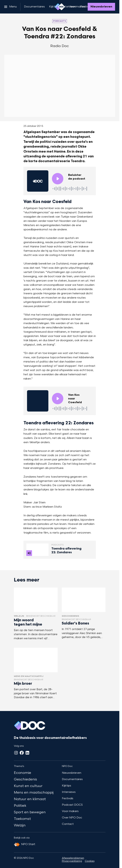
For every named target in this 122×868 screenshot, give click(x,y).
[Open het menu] (10, 7)
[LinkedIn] (27, 753)
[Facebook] (22, 753)
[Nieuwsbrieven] (101, 7)
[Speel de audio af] (58, 179)
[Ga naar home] (60, 7)
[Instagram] (16, 753)
